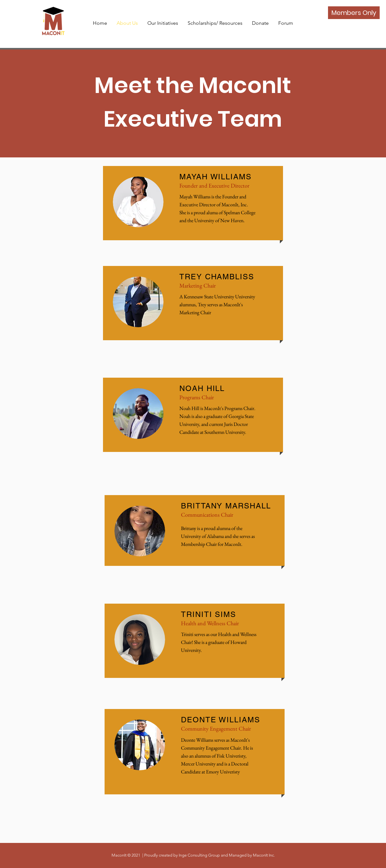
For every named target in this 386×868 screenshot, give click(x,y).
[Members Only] (354, 13)
